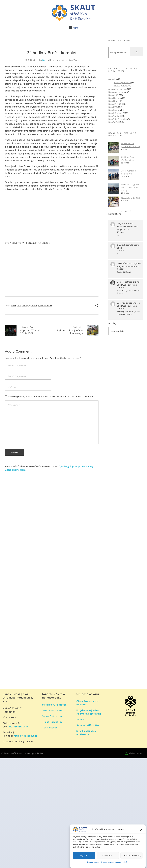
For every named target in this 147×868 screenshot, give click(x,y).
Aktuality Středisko (122, 83)
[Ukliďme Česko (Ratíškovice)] (114, 161)
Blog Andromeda (117, 92)
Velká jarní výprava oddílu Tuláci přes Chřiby (131, 187)
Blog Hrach (114, 101)
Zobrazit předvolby (132, 855)
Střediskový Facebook (55, 705)
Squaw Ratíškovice (53, 716)
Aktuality (113, 79)
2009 (13, 305)
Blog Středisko (115, 113)
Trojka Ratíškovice (52, 722)
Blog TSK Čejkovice (118, 119)
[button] (141, 829)
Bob (44, 60)
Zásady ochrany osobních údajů (114, 862)
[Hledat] (136, 52)
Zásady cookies (94, 862)
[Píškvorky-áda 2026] (114, 202)
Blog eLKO (113, 95)
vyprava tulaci (45, 305)
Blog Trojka (114, 116)
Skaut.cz (81, 719)
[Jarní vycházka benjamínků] (114, 175)
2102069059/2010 (18, 727)
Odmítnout (108, 855)
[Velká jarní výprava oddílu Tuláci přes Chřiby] (114, 188)
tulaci (25, 305)
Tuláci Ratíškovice (52, 710)
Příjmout (84, 855)
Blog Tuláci (74, 60)
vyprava (33, 305)
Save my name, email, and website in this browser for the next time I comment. (51, 396)
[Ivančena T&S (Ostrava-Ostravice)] (114, 148)
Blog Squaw (114, 110)
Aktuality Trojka (121, 85)
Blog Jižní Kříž (115, 104)
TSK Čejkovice (50, 728)
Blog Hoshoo (115, 98)
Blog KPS (113, 107)
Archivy (112, 323)
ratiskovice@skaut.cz (25, 736)
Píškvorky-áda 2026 (131, 198)
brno (19, 305)
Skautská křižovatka (88, 725)
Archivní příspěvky (117, 89)
